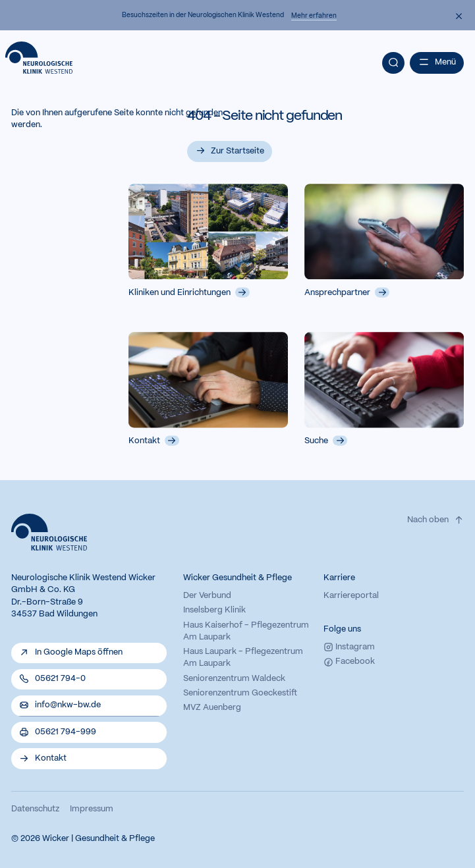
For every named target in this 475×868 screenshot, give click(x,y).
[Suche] (393, 63)
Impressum (92, 809)
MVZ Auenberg (212, 708)
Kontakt (154, 440)
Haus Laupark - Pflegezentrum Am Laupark (243, 658)
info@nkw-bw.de (68, 705)
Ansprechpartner (347, 292)
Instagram (349, 647)
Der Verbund (207, 596)
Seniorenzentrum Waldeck (234, 679)
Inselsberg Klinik (214, 610)
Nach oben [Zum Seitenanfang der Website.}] (435, 520)
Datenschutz (35, 809)
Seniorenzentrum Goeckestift (240, 693)
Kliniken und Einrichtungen (189, 292)
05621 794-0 (60, 679)
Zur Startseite (238, 151)
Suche (326, 440)
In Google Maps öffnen (79, 653)
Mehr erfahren (314, 15)
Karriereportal (351, 596)
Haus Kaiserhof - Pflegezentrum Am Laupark (246, 632)
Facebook (349, 662)
